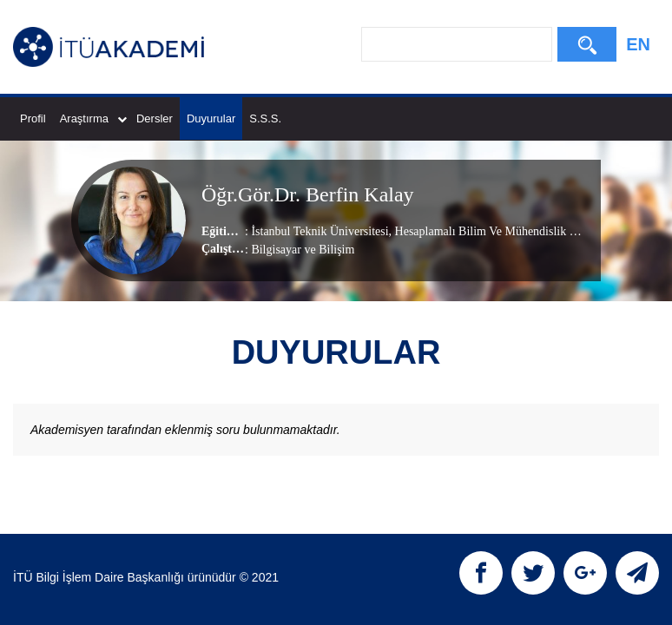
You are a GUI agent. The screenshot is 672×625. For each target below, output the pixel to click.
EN (638, 44)
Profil (33, 118)
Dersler (155, 118)
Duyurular (211, 118)
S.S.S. (265, 118)
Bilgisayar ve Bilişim (303, 250)
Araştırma (93, 118)
